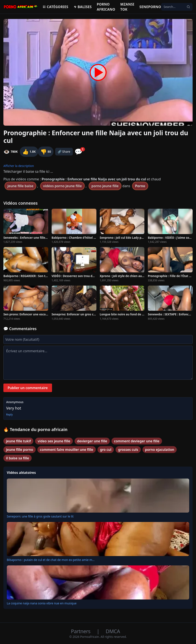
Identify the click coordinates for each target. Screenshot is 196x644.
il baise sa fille (18, 458)
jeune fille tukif (18, 441)
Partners (81, 631)
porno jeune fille (105, 186)
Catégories (55, 7)
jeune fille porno (20, 450)
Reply (9, 415)
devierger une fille (92, 441)
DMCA (113, 631)
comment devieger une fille (137, 441)
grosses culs (128, 450)
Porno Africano (106, 7)
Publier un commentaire (28, 388)
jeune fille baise (20, 186)
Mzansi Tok (127, 7)
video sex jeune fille (54, 441)
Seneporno (150, 7)
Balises (83, 7)
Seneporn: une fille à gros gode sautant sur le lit (40, 516)
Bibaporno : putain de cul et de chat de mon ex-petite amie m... (51, 560)
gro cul (106, 450)
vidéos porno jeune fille (62, 186)
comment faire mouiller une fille (67, 450)
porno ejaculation (160, 450)
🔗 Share (64, 152)
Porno (140, 186)
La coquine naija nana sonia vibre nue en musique (42, 603)
